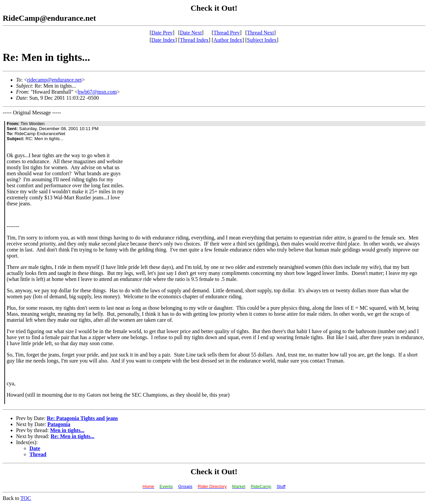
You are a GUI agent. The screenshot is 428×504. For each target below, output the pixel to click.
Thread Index (194, 40)
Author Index (228, 40)
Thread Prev (227, 33)
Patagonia (59, 424)
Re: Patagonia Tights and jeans (82, 418)
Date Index (163, 40)
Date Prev (162, 33)
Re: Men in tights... (73, 436)
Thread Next (260, 33)
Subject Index (262, 40)
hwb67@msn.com (97, 92)
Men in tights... (67, 430)
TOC (26, 498)
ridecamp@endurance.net (55, 80)
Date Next (191, 33)
